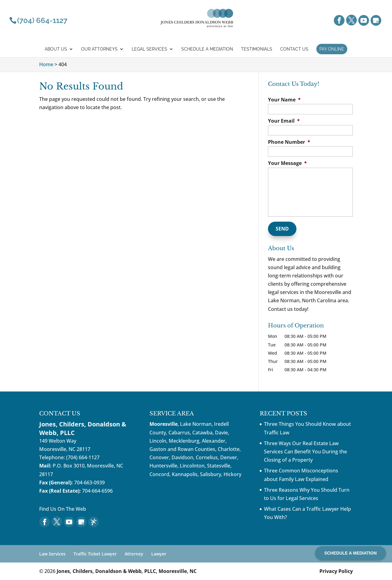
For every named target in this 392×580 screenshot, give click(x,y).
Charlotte (229, 449)
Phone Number (289, 142)
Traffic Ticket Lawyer (95, 554)
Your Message (287, 163)
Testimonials (257, 49)
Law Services (52, 554)
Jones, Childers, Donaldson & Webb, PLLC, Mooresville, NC (127, 571)
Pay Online (332, 49)
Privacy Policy (336, 571)
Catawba (202, 433)
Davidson (182, 457)
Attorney (134, 554)
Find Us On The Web (63, 509)
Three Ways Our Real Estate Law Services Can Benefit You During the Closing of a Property (305, 452)
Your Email (284, 121)
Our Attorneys (99, 49)
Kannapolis (185, 474)
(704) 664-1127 (83, 457)
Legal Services (149, 49)
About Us (56, 49)
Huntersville (163, 466)
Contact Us (294, 49)
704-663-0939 (89, 483)
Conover (159, 457)
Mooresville (164, 424)
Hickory (232, 474)
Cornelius (207, 457)
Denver (229, 457)
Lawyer (159, 554)
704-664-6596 (97, 491)
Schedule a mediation (207, 49)
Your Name (284, 100)
